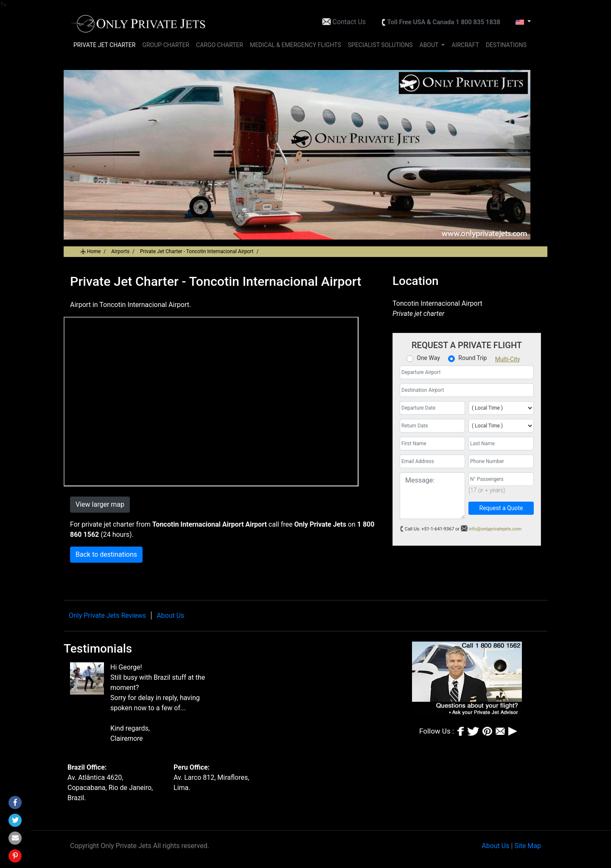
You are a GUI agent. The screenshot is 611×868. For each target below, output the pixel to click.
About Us (170, 615)
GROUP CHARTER (166, 45)
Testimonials (98, 649)
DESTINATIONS (506, 45)
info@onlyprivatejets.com (495, 529)
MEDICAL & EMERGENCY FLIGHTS (296, 45)
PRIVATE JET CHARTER (104, 45)
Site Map (528, 846)
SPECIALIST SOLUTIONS (380, 45)
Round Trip (472, 358)
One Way (428, 358)
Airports (120, 251)
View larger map (100, 504)
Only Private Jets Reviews (107, 615)
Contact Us (349, 22)
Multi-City (508, 359)
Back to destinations (106, 554)
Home (94, 251)
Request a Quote (501, 508)
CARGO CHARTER (220, 45)
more (135, 738)
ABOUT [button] (430, 45)
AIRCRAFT (465, 45)
